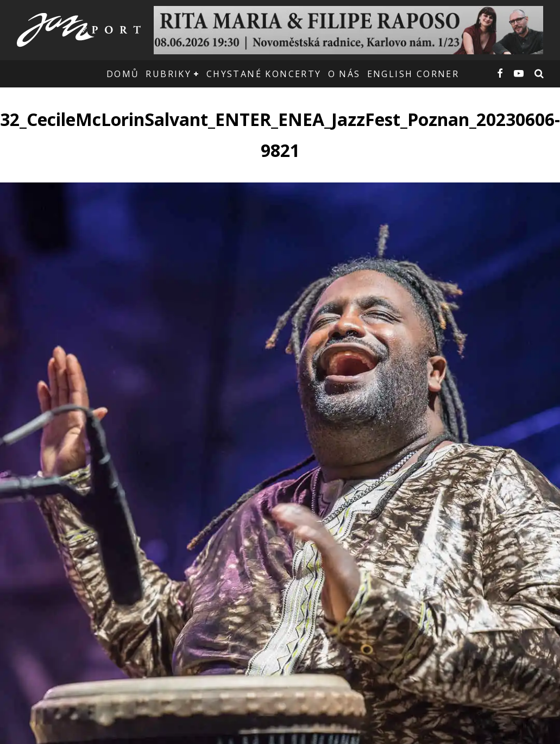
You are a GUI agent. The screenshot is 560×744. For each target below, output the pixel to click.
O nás (344, 74)
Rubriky (168, 74)
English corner (413, 74)
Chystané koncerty (264, 74)
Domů (123, 74)
